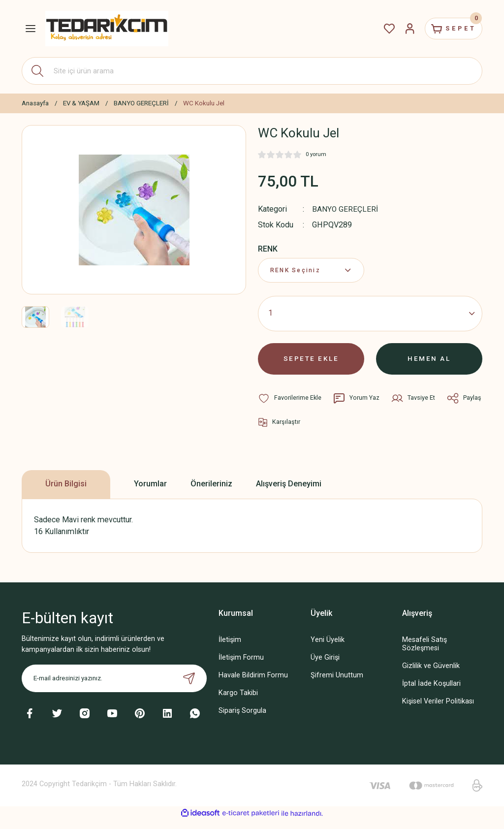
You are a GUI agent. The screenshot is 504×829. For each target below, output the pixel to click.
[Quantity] (370, 317)
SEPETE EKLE (311, 364)
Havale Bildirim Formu (253, 684)
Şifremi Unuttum (337, 684)
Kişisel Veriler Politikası (438, 710)
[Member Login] (402, 29)
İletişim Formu (241, 666)
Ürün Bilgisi (66, 493)
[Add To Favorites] (290, 405)
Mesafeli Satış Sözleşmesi (425, 653)
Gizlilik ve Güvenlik (431, 675)
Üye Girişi (325, 666)
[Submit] (189, 687)
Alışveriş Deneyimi (289, 493)
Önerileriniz (211, 493)
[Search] (252, 71)
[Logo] (107, 28)
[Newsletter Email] (114, 687)
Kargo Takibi (238, 702)
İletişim (230, 649)
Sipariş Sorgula (242, 719)
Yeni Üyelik (328, 649)
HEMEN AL (429, 364)
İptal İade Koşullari (431, 692)
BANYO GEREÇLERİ (346, 209)
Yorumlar (150, 493)
